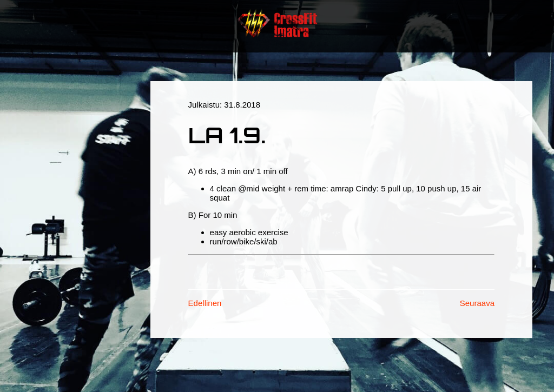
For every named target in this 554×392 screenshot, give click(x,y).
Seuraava (477, 303)
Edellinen (205, 303)
